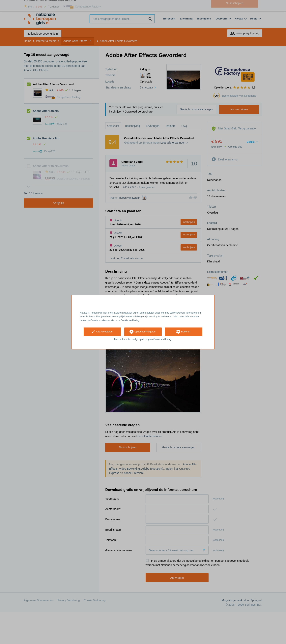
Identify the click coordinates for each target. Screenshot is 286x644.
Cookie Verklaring (130, 320)
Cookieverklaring (162, 339)
